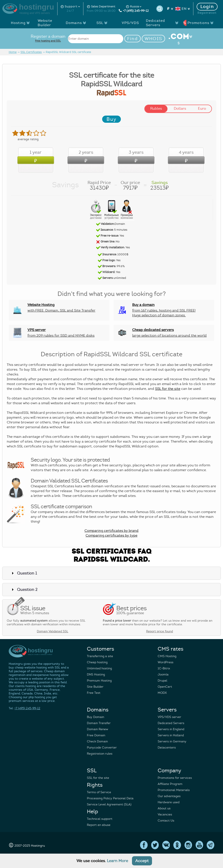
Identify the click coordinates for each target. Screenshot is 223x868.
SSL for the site (168, 389)
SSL (103, 23)
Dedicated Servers (163, 23)
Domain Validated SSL (52, 631)
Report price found (160, 631)
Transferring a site (100, 656)
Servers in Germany (172, 741)
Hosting (21, 23)
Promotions (198, 23)
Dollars (180, 108)
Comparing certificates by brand (111, 531)
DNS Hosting (96, 674)
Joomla (163, 674)
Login (207, 7)
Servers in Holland (171, 735)
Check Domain (97, 741)
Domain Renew (98, 729)
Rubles (156, 108)
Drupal (162, 681)
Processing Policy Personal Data (110, 798)
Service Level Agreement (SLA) (109, 804)
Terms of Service (99, 792)
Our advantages (169, 796)
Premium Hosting (99, 681)
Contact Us (166, 821)
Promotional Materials (174, 790)
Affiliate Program (170, 784)
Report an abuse (99, 825)
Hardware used (169, 802)
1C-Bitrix (164, 668)
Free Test (94, 693)
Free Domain (96, 735)
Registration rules (100, 754)
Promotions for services (175, 778)
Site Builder (95, 687)
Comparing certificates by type (111, 535)
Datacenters (167, 748)
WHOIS (154, 39)
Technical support (100, 819)
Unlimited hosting (99, 668)
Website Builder (45, 23)
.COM (179, 39)
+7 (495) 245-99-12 (134, 11)
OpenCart (165, 687)
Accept (142, 861)
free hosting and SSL (48, 41)
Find (133, 39)
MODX (162, 693)
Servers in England (171, 729)
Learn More (117, 861)
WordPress (166, 662)
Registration (207, 13)
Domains (76, 23)
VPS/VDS (130, 23)
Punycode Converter (102, 748)
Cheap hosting (97, 662)
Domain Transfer (99, 723)
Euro (202, 108)
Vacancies (165, 814)
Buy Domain (95, 717)
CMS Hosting (167, 656)
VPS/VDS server (169, 717)
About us (164, 808)
